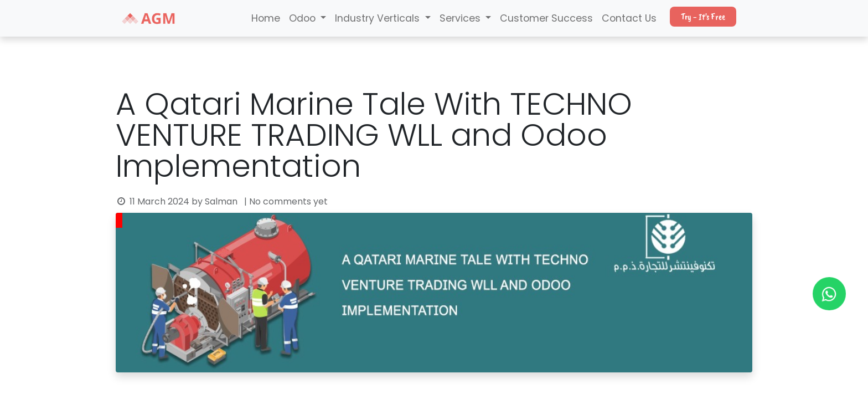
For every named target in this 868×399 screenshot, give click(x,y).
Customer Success (546, 18)
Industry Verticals (379, 18)
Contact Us (629, 18)
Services (461, 18)
